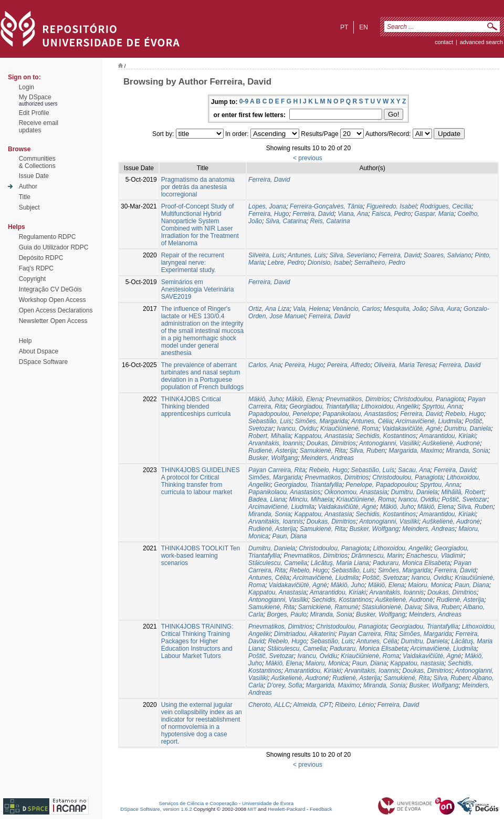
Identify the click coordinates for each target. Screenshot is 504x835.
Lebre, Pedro (286, 263)
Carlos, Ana (265, 365)
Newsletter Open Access (53, 321)
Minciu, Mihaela (311, 499)
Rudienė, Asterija (272, 451)
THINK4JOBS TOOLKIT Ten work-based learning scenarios (201, 556)
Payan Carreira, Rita (277, 470)
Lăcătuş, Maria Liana (340, 563)
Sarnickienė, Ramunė (328, 607)
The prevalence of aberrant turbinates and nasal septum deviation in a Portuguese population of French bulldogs (202, 376)
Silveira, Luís (266, 255)
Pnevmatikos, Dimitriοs (358, 399)
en (364, 27)
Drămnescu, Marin (377, 556)
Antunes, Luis (307, 255)
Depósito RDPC (41, 258)
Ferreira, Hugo (269, 214)
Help (25, 341)
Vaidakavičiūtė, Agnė (411, 429)
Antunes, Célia (372, 421)
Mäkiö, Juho (265, 399)
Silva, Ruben (367, 451)
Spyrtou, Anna (442, 406)
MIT (252, 809)
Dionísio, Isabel (329, 263)
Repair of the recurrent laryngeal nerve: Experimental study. (193, 263)
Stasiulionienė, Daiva (391, 607)
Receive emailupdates (39, 127)
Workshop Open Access (52, 300)
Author (28, 186)
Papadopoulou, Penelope (284, 414)
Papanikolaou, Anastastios (360, 414)
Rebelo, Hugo (464, 414)
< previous (308, 158)
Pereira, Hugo (304, 365)
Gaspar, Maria (434, 214)
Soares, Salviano (448, 255)
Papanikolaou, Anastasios (285, 492)
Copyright (32, 279)
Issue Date (34, 176)
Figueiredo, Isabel (391, 206)
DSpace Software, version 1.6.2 (156, 809)
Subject (29, 207)
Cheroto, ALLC (269, 705)
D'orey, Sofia (284, 685)
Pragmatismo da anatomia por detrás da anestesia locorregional (198, 187)
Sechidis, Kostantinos (386, 436)
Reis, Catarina (330, 221)
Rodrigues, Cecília (446, 206)
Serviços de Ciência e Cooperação (198, 803)
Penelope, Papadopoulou (381, 485)
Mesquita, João (405, 309)
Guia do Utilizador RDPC (54, 247)
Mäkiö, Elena (304, 399)
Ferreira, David (269, 180)
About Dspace (39, 351)
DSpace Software (43, 362)
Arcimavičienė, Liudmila (428, 421)
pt (344, 27)
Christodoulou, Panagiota (429, 399)
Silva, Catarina (286, 221)
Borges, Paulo (286, 614)
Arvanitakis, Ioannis (276, 443)
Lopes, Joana (267, 206)
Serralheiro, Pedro (380, 263)
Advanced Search (481, 42)
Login (27, 87)
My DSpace (35, 97)
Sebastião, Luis (270, 421)
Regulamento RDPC (48, 237)
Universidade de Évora (268, 803)
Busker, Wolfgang (273, 458)
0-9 (244, 101)
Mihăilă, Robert (462, 492)
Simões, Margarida (322, 421)
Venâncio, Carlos (356, 309)
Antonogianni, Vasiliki (389, 443)
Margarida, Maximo (416, 451)
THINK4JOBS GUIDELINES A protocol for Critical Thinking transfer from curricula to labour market (201, 481)
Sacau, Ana (414, 470)
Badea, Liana (267, 499)
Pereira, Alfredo (349, 365)
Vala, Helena (311, 309)
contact (444, 42)
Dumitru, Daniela (468, 429)
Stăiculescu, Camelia (278, 563)
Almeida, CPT (312, 705)
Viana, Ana (353, 214)
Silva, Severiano (352, 255)
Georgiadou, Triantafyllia (323, 406)
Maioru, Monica (429, 585)
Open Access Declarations (56, 310)
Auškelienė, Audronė (451, 443)
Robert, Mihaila (270, 436)
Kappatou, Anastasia (323, 436)
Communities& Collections (37, 162)
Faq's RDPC (36, 268)
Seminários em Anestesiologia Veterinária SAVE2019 (198, 289)
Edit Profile (34, 113)
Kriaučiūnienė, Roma (349, 429)
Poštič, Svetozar (464, 499)
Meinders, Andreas (328, 458)
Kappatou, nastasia (417, 663)
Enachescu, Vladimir (435, 556)
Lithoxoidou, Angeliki (390, 406)
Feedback (321, 809)
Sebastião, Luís (373, 470)
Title (25, 197)
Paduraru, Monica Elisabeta (411, 563)
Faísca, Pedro (391, 214)
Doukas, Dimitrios (331, 443)
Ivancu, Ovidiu (297, 429)
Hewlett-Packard (286, 809)
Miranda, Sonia (468, 451)
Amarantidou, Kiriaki (447, 436)
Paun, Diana (289, 536)
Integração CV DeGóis (50, 289)
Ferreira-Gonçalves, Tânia (326, 206)
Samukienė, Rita (323, 451)
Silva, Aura (445, 309)
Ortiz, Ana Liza (269, 309)
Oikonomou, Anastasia (355, 492)
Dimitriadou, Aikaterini (304, 634)
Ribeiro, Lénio (354, 705)
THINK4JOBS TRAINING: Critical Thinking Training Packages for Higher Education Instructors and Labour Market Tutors (197, 641)
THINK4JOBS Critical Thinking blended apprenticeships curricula (196, 406)
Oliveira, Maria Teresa (405, 365)
